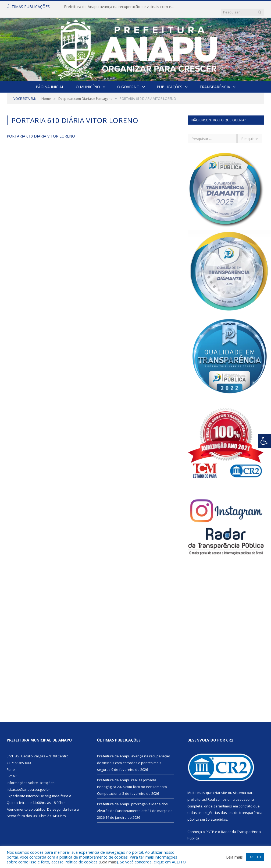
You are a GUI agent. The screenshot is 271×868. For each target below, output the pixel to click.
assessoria (245, 794)
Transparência (215, 81)
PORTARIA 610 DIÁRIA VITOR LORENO (41, 131)
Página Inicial (50, 81)
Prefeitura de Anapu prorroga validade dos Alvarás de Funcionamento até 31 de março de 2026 (135, 805)
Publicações (170, 81)
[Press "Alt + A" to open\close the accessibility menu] (264, 441)
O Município (88, 81)
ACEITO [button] (255, 857)
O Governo (128, 81)
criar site (220, 787)
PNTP (210, 826)
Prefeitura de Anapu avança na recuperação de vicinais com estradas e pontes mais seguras (119, 7)
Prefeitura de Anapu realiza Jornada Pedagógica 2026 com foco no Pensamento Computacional (132, 781)
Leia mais (108, 862)
